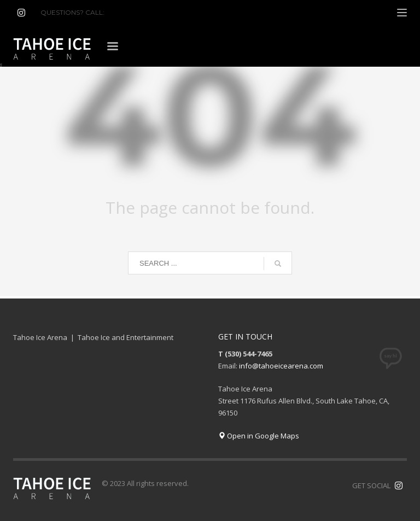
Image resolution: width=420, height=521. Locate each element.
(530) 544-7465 (133, 12)
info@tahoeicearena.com (281, 366)
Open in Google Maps (259, 436)
